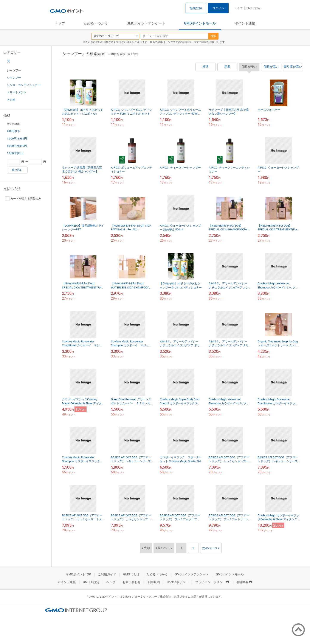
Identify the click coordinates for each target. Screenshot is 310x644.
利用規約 (154, 582)
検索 (213, 36)
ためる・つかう (96, 23)
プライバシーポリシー (212, 582)
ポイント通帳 (245, 23)
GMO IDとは (131, 574)
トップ (60, 23)
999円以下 (13, 131)
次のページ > (211, 548)
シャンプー (14, 78)
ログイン (218, 8)
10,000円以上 (15, 153)
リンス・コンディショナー (24, 85)
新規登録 (196, 8)
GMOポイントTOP (79, 574)
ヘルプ (239, 8)
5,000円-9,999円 (17, 146)
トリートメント (17, 92)
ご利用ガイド (107, 574)
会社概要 (244, 582)
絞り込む (17, 170)
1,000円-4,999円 (17, 139)
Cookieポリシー (177, 582)
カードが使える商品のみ (23, 199)
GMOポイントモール (200, 23)
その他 (11, 100)
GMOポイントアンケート (146, 23)
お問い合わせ (132, 582)
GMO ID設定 (253, 8)
